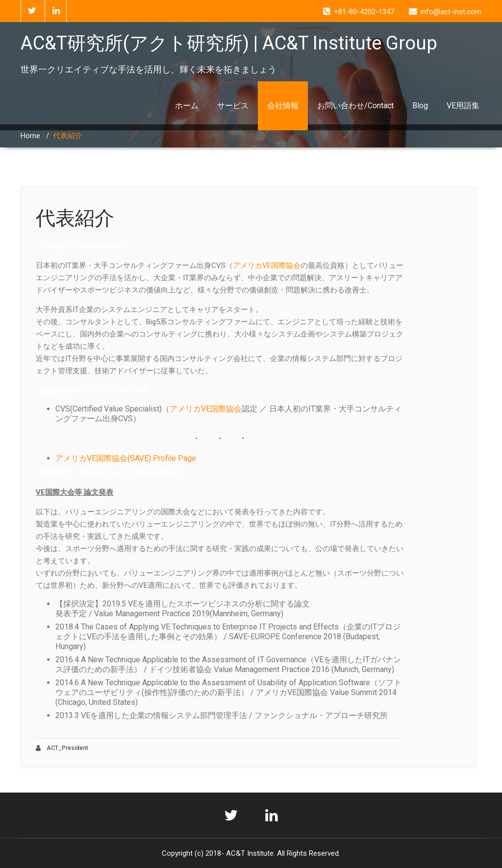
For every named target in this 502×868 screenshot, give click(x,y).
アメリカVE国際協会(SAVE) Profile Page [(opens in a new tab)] (126, 458)
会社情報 (283, 106)
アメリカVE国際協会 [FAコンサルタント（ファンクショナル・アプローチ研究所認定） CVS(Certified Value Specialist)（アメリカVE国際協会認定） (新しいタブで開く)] (206, 409)
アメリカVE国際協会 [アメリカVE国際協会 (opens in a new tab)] (267, 265)
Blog (420, 106)
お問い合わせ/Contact (355, 106)
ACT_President (62, 748)
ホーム (187, 106)
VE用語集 (463, 106)
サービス (233, 106)
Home (30, 136)
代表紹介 (75, 218)
